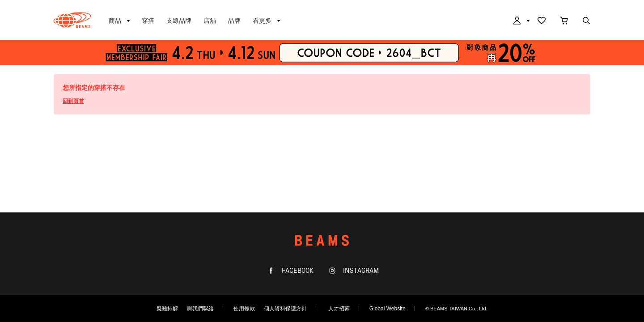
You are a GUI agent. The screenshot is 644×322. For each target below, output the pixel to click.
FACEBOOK (297, 271)
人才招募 (339, 309)
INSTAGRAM (360, 271)
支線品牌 (179, 21)
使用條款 (244, 309)
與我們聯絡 (200, 309)
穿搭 (148, 21)
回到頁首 (73, 101)
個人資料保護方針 (285, 309)
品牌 (234, 21)
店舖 (210, 21)
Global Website (388, 309)
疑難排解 (167, 309)
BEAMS (72, 20)
